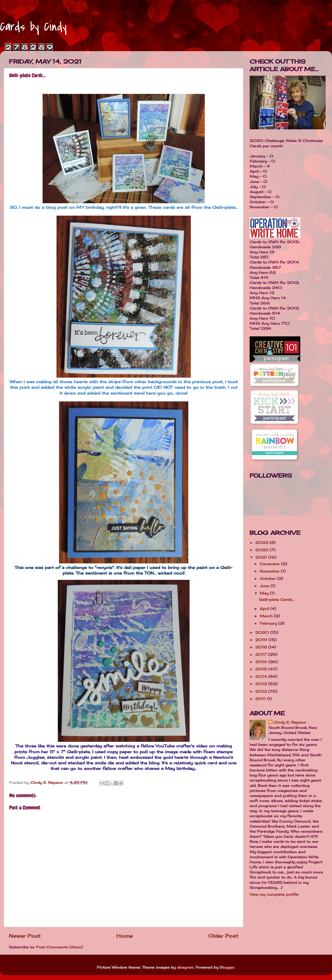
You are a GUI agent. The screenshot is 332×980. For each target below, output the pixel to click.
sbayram (185, 967)
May (265, 593)
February (269, 623)
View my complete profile (274, 894)
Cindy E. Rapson (290, 722)
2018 (262, 647)
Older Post (223, 936)
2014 (262, 676)
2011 (261, 699)
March (267, 616)
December (270, 564)
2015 (262, 669)
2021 (262, 557)
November (270, 571)
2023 (262, 543)
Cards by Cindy (33, 27)
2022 (262, 550)
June (265, 586)
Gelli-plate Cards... (277, 599)
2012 (262, 691)
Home (124, 936)
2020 (263, 632)
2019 (262, 640)
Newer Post (25, 936)
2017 (262, 654)
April (265, 609)
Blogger (227, 967)
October (268, 578)
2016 (262, 662)
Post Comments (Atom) (59, 947)
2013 (262, 684)
